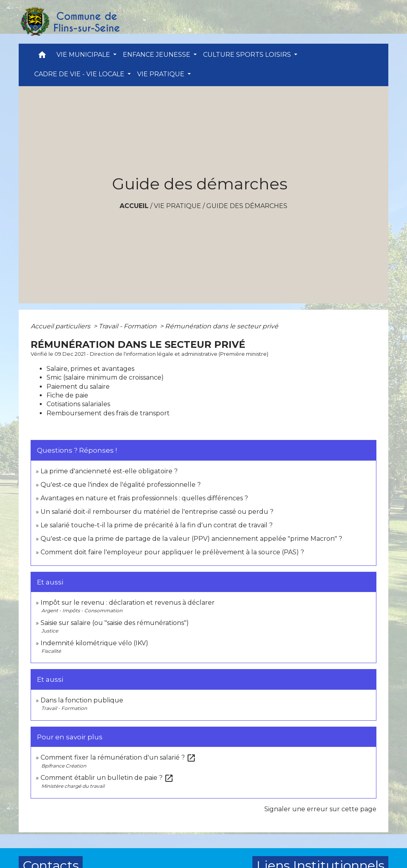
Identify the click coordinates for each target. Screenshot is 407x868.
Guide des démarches (247, 206)
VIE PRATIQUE (177, 206)
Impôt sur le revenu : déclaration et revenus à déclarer (128, 603)
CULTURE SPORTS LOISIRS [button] (248, 55)
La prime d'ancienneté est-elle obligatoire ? (109, 471)
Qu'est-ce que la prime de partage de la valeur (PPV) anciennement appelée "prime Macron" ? (191, 539)
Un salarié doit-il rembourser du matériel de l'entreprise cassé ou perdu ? (157, 512)
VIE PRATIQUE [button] (162, 74)
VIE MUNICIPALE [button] (84, 55)
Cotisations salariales (78, 404)
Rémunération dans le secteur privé (222, 326)
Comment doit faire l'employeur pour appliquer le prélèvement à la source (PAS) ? (172, 552)
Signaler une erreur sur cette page (320, 809)
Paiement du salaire (78, 387)
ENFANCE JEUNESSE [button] (157, 55)
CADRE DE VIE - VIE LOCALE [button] (80, 74)
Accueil (134, 206)
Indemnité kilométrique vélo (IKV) (94, 643)
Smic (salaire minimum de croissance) (105, 377)
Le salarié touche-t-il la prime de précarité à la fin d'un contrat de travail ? (157, 525)
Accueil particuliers (61, 326)
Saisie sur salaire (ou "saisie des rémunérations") (115, 623)
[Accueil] (70, 22)
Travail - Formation (128, 326)
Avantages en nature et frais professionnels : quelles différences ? (144, 498)
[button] (42, 57)
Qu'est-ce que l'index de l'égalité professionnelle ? (121, 485)
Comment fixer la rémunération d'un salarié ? (118, 757)
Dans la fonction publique (82, 700)
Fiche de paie (67, 395)
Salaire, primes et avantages (90, 369)
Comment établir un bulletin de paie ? (107, 778)
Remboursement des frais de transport (108, 413)
